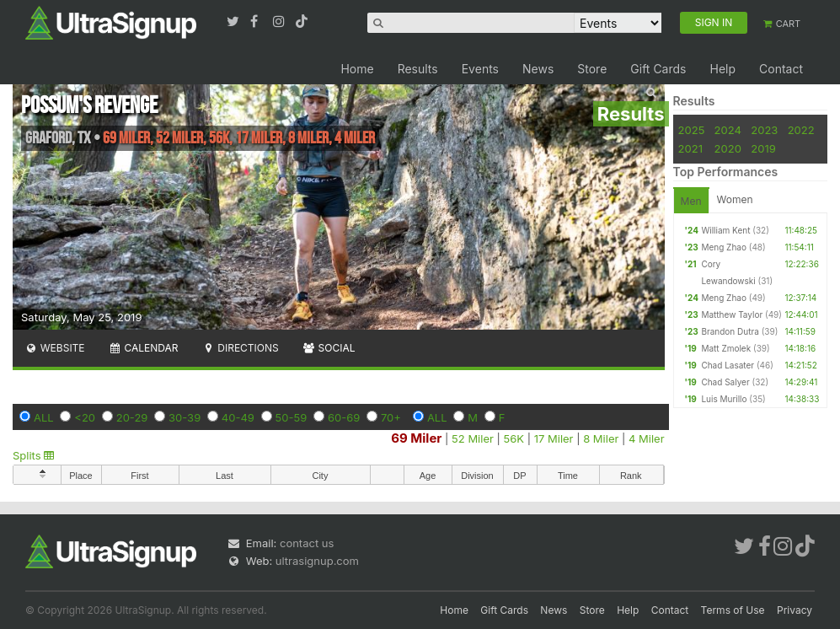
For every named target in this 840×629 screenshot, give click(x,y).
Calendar (144, 348)
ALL (44, 417)
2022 (801, 130)
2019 (763, 148)
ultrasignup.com (317, 561)
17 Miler (554, 438)
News (538, 69)
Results (418, 69)
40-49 (238, 417)
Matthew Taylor (732, 314)
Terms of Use (733, 610)
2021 (690, 148)
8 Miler (601, 438)
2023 (764, 130)
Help (722, 69)
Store (592, 69)
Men (691, 201)
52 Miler (473, 438)
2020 (728, 148)
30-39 (185, 417)
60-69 (344, 417)
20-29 (132, 417)
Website (55, 348)
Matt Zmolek (726, 348)
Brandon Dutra (730, 331)
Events (480, 69)
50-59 (292, 417)
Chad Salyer (725, 382)
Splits (33, 455)
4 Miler (647, 438)
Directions (240, 348)
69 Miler (416, 438)
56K (514, 438)
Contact (781, 69)
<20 (85, 417)
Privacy (795, 610)
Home (357, 69)
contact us (307, 543)
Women (735, 199)
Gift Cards (658, 69)
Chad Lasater (728, 365)
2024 (728, 130)
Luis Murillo (724, 399)
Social (329, 348)
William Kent (725, 230)
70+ (391, 417)
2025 (692, 130)
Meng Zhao (724, 247)
